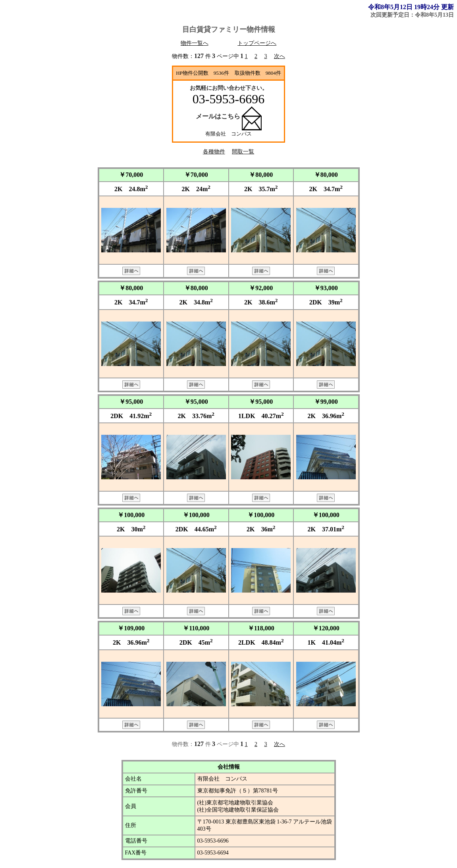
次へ (280, 56)
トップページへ (257, 43)
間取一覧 (243, 152)
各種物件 (214, 152)
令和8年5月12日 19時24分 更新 (411, 7)
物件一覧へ (195, 43)
